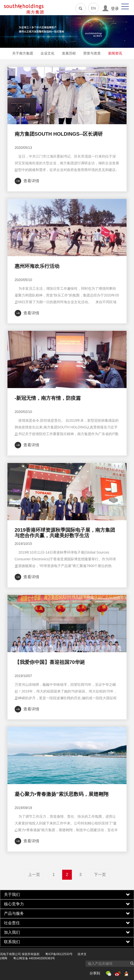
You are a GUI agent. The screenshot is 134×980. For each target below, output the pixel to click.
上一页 (34, 875)
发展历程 (69, 53)
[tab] (67, 895)
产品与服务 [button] (67, 914)
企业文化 (47, 53)
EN (93, 8)
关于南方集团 (23, 53)
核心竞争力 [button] (67, 904)
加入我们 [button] (67, 932)
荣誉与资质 (92, 53)
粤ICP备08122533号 (41, 954)
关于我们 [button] (67, 895)
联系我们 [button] (67, 942)
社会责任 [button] (67, 923)
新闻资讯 (115, 53)
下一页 (100, 875)
